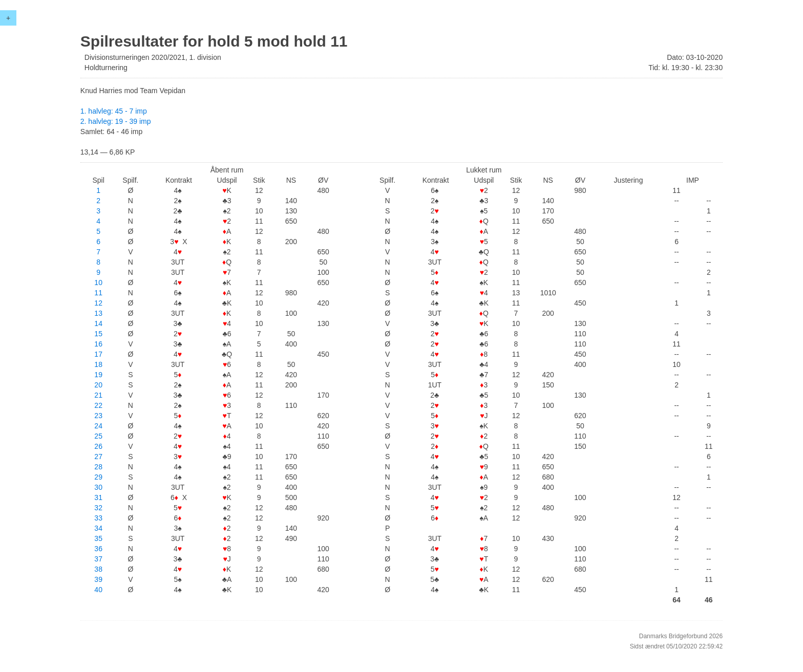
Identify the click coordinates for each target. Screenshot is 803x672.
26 (98, 446)
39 (98, 579)
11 (98, 293)
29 (98, 477)
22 (98, 405)
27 (98, 457)
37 (98, 559)
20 (98, 385)
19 (98, 375)
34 (98, 528)
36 (98, 549)
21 (98, 395)
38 (98, 569)
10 (98, 283)
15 (98, 334)
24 (98, 426)
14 (98, 323)
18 (98, 364)
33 (98, 518)
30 (98, 487)
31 (98, 497)
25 (98, 436)
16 (98, 344)
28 (98, 467)
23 (98, 416)
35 (98, 538)
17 (98, 354)
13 (98, 313)
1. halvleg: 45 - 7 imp (114, 111)
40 (98, 590)
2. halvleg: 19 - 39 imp (116, 121)
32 (98, 508)
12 (98, 303)
